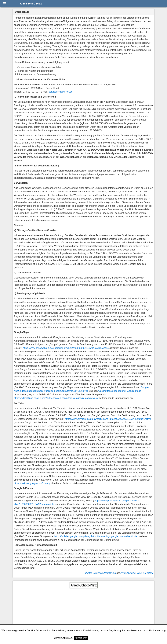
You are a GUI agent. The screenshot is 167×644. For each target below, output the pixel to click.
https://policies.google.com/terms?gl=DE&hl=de (63, 391)
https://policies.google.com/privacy (80, 398)
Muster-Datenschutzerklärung (100, 573)
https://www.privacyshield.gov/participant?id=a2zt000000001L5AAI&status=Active (66, 348)
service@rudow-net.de (61, 92)
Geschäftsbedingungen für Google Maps (120, 391)
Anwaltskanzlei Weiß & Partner (137, 573)
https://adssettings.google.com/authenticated (38, 398)
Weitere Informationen (101, 638)
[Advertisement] (84, 611)
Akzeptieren (81, 638)
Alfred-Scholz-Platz (31, 4)
